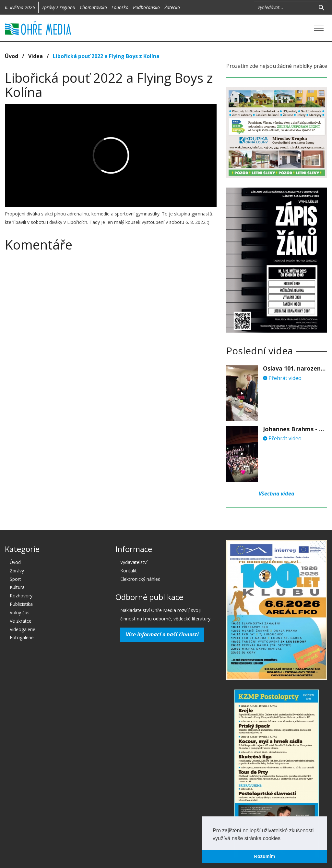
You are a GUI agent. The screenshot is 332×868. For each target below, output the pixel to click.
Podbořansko (146, 7)
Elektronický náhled (140, 579)
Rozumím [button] (265, 856)
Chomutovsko (93, 7)
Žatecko (172, 7)
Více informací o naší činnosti (162, 634)
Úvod (12, 56)
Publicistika (21, 604)
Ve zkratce (21, 621)
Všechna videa (277, 494)
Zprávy (17, 571)
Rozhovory (21, 596)
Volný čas (20, 612)
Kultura (17, 587)
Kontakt (129, 571)
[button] (283, 839)
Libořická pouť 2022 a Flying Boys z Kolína (106, 56)
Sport (15, 579)
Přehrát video (282, 378)
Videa (36, 56)
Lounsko (120, 7)
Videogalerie (23, 629)
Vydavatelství (134, 562)
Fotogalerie (22, 637)
